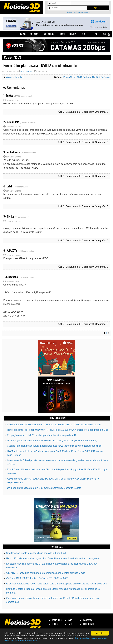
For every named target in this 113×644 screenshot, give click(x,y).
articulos (57, 620)
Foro (83, 34)
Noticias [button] (35, 34)
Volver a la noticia (15, 77)
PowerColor (70, 77)
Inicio (24, 34)
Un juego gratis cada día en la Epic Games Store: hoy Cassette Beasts (44, 488)
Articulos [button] (50, 34)
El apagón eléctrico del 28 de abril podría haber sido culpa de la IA (42, 435)
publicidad (88, 624)
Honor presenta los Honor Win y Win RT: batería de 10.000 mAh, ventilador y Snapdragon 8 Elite (58, 430)
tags (70, 624)
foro (70, 620)
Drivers (73, 34)
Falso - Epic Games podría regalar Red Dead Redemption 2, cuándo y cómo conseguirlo (53, 558)
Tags (62, 34)
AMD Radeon (84, 77)
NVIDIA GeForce (101, 77)
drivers (55, 624)
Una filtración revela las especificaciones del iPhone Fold (36, 553)
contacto (88, 620)
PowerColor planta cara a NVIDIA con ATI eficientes (41, 66)
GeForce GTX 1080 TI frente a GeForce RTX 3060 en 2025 (37, 578)
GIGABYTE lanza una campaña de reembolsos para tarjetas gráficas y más (46, 573)
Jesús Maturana (27, 71)
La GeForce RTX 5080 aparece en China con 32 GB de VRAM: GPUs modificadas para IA (54, 425)
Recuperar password (83, 12)
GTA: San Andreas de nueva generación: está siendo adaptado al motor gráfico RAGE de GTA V (57, 584)
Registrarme (71, 12)
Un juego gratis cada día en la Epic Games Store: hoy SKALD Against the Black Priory (52, 441)
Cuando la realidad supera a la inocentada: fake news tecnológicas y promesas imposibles (54, 446)
